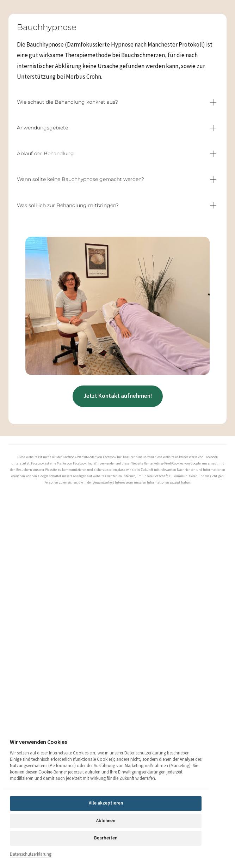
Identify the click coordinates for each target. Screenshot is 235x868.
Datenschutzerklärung (31, 854)
